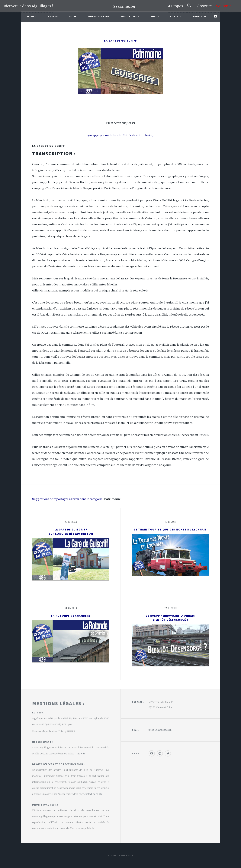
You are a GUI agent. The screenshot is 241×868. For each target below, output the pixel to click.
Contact (176, 16)
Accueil (32, 16)
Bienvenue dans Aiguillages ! (28, 6)
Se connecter (124, 6)
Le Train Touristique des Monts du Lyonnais (170, 530)
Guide (73, 16)
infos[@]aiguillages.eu (160, 730)
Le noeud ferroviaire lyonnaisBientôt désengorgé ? (170, 618)
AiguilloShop (130, 16)
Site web (81, 754)
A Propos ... (178, 6)
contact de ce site (93, 794)
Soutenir (224, 6)
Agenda (53, 16)
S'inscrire (205, 6)
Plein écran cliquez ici (120, 123)
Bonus (155, 16)
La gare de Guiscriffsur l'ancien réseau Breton (71, 532)
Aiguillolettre (99, 16)
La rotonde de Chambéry (71, 616)
